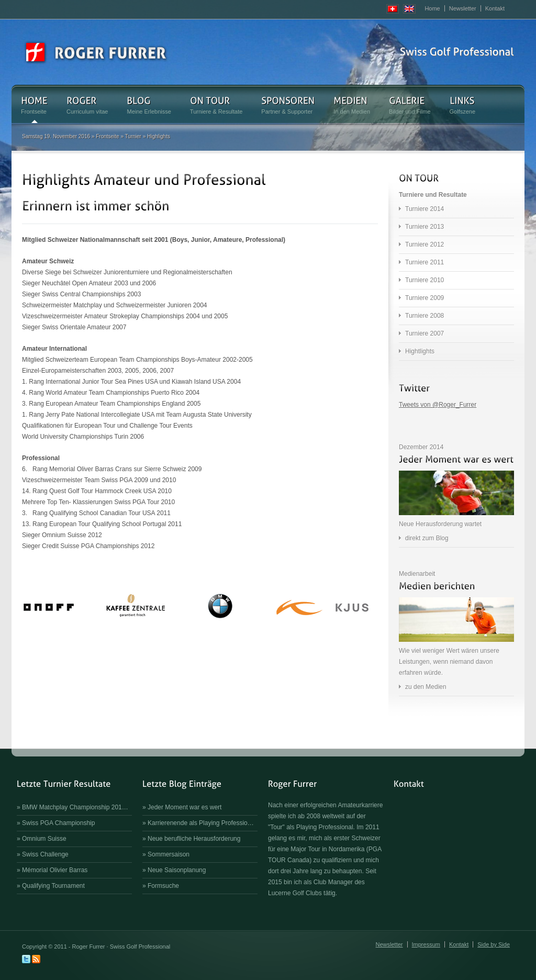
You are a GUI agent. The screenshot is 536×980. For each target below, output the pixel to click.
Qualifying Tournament (53, 886)
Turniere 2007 (425, 333)
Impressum (426, 944)
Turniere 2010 (425, 280)
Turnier (133, 136)
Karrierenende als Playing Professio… (201, 823)
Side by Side (494, 944)
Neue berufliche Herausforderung (194, 839)
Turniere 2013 (425, 227)
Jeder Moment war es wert (185, 807)
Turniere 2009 (425, 298)
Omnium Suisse (44, 839)
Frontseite (107, 136)
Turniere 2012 (425, 244)
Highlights (159, 136)
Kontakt (495, 8)
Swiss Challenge (45, 854)
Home (432, 8)
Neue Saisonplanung (177, 870)
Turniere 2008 (425, 316)
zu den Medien (426, 687)
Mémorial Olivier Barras (55, 870)
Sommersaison (169, 854)
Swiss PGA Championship (58, 823)
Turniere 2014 (425, 209)
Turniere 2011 (425, 262)
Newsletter (463, 8)
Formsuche (163, 886)
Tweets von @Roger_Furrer (438, 405)
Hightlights (420, 351)
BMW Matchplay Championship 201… (75, 807)
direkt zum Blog (427, 538)
